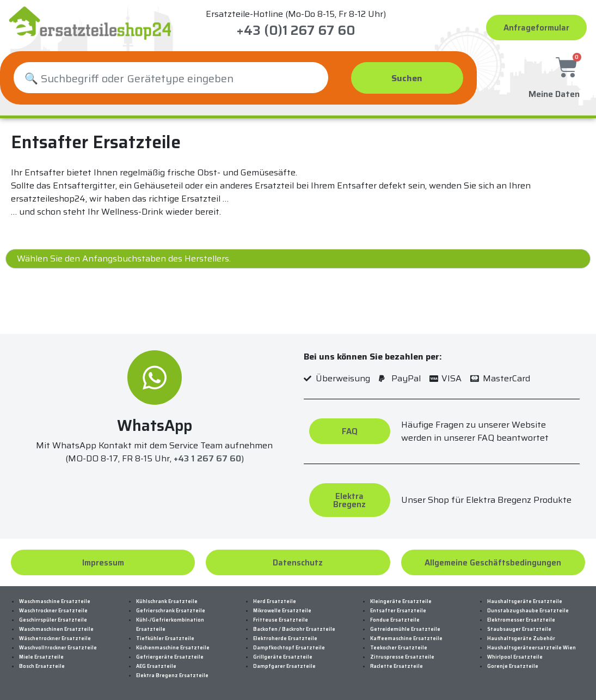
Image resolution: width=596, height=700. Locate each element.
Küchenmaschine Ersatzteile (173, 648)
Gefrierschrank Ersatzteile (171, 611)
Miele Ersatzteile (41, 657)
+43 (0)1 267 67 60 (296, 31)
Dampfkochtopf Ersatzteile (289, 648)
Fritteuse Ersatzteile (281, 620)
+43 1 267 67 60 (207, 459)
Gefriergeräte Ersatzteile (170, 657)
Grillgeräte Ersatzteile (283, 657)
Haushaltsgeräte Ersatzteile (525, 601)
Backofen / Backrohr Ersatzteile (294, 629)
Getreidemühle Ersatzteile (405, 629)
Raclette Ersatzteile (397, 666)
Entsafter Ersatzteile (398, 611)
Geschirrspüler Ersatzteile (53, 620)
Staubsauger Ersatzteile (519, 629)
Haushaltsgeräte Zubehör (521, 638)
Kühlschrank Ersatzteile (167, 601)
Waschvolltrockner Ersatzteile (58, 648)
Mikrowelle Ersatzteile (282, 611)
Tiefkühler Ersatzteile (165, 638)
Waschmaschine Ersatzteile (55, 601)
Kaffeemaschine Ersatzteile (406, 638)
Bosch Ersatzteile (42, 666)
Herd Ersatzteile (275, 601)
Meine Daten (554, 91)
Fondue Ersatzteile (395, 620)
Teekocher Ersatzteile (399, 648)
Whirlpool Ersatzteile (515, 657)
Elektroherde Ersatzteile (285, 638)
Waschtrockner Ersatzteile (53, 611)
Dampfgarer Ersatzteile (284, 666)
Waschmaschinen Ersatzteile (56, 629)
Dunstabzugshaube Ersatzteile (528, 611)
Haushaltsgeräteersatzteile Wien (532, 648)
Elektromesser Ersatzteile (521, 620)
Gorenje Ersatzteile (513, 666)
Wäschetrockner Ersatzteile (55, 638)
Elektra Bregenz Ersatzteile (172, 675)
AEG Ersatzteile (156, 666)
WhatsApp (155, 425)
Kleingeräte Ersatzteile (401, 601)
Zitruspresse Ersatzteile (402, 657)
